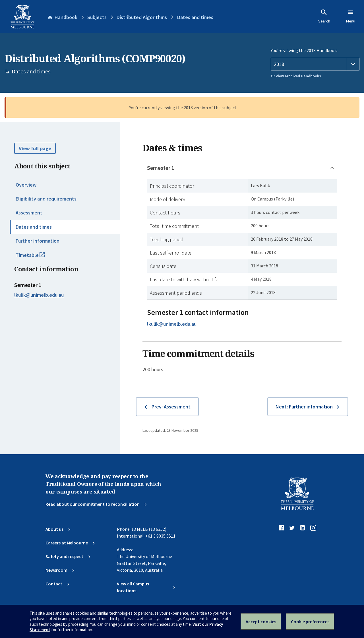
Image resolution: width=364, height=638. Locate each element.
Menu (351, 16)
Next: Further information (304, 407)
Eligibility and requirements (46, 199)
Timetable (36, 257)
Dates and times (34, 227)
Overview (26, 185)
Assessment (29, 213)
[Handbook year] (315, 64)
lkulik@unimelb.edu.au (39, 295)
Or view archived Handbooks (296, 76)
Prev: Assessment (171, 407)
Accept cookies (261, 622)
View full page (35, 148)
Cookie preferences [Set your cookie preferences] (310, 622)
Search (324, 16)
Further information (38, 241)
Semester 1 (161, 168)
